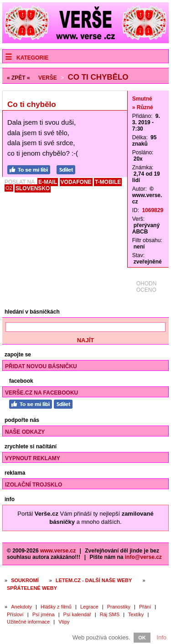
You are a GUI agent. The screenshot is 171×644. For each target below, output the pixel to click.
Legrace (89, 607)
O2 (9, 188)
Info (161, 637)
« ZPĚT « (18, 78)
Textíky (136, 614)
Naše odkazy (25, 432)
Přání (145, 607)
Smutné (142, 99)
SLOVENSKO (33, 188)
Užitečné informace (28, 622)
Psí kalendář (77, 614)
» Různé (143, 107)
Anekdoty (21, 607)
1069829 (153, 210)
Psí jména (44, 614)
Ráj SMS (110, 614)
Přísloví (15, 614)
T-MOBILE (108, 182)
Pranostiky (119, 607)
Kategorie (32, 58)
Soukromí (25, 580)
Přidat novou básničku (41, 366)
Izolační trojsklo (34, 485)
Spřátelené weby (32, 588)
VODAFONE (76, 182)
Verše (48, 78)
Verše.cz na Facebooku (41, 393)
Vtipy (64, 622)
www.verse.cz (58, 551)
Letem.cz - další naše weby (94, 580)
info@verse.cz (143, 557)
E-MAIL (48, 182)
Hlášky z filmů (56, 607)
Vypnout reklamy (33, 458)
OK (142, 638)
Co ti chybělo (98, 77)
